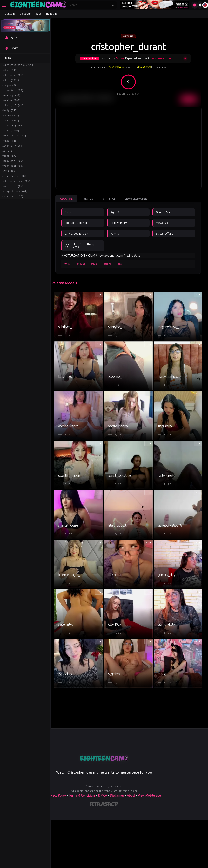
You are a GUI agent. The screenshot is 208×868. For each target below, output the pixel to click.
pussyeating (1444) (15, 206)
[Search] (89, 5)
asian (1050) (11, 139)
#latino (108, 264)
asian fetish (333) (15, 189)
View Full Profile (136, 199)
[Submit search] (113, 5)
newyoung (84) (11, 99)
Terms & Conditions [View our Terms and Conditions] (82, 795)
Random (51, 14)
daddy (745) (10, 116)
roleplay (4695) (13, 133)
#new (67, 264)
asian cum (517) (13, 212)
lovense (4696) (12, 156)
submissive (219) (13, 77)
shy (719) (9, 184)
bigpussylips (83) (14, 144)
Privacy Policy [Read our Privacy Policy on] (57, 795)
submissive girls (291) (18, 66)
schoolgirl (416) (13, 111)
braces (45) (10, 150)
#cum (94, 264)
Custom (10, 14)
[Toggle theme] (200, 5)
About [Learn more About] (131, 795)
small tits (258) (13, 201)
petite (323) (11, 122)
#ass (120, 264)
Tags (38, 14)
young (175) (10, 167)
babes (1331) (11, 82)
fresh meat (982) (13, 178)
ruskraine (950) (13, 94)
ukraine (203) (11, 105)
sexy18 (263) (11, 127)
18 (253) (8, 161)
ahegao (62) (10, 88)
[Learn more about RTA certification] (95, 805)
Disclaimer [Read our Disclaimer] (117, 795)
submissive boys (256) (17, 195)
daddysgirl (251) (13, 172)
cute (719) (9, 71)
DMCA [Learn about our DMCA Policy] (103, 795)
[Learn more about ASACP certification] (110, 805)
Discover (25, 14)
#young (81, 264)
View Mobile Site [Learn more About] (149, 795)
